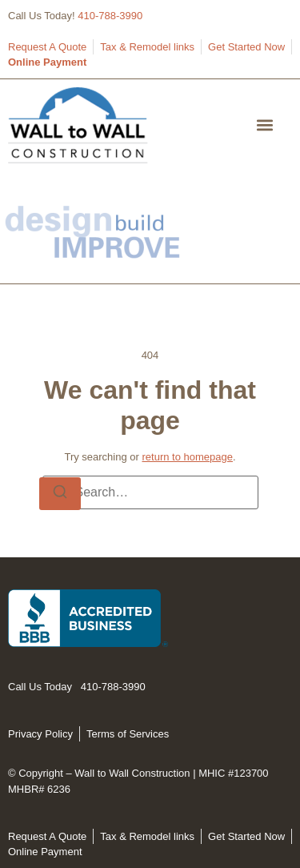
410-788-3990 (110, 16)
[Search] (60, 494)
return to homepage (187, 457)
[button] (265, 125)
